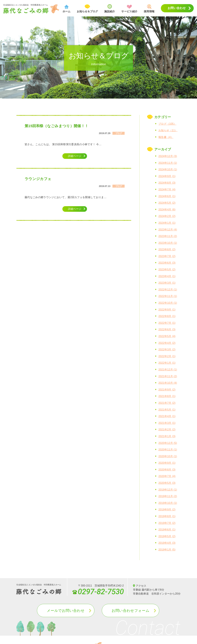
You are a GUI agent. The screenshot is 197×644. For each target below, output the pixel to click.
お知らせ (168, 130)
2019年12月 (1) (168, 490)
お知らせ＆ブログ (87, 9)
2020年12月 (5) (168, 443)
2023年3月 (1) (167, 283)
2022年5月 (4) (167, 336)
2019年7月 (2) (167, 523)
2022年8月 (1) (167, 316)
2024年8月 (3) (167, 183)
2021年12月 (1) (168, 370)
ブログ (167, 124)
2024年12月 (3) (168, 156)
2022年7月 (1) (167, 323)
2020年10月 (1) (168, 456)
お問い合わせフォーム (131, 611)
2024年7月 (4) (167, 190)
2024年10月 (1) (168, 169)
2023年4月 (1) (167, 276)
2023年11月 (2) (168, 236)
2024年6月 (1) (167, 196)
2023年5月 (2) (167, 270)
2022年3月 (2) (167, 350)
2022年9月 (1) (167, 310)
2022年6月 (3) (167, 329)
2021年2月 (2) (167, 430)
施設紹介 (110, 8)
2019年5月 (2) (167, 536)
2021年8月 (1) (167, 396)
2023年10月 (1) (168, 243)
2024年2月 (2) (167, 216)
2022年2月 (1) (167, 356)
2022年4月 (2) (167, 343)
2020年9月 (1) (167, 463)
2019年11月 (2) (168, 496)
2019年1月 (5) (167, 550)
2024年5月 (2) (167, 203)
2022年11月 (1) (168, 296)
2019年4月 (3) (167, 543)
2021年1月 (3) (167, 436)
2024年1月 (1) (167, 223)
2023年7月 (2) (167, 256)
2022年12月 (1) (168, 290)
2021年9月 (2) (167, 390)
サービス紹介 (129, 9)
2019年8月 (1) (167, 516)
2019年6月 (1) (167, 530)
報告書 (166, 137)
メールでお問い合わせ (66, 611)
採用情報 (149, 9)
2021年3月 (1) (167, 423)
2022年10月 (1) (168, 303)
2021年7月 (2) (167, 403)
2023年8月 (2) (167, 249)
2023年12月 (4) (168, 230)
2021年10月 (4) (168, 383)
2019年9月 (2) (167, 510)
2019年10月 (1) (168, 503)
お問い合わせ (177, 8)
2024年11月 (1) (168, 163)
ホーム (67, 9)
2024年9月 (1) (167, 176)
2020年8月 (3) (167, 470)
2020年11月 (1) (168, 450)
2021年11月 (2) (168, 376)
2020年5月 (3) (167, 483)
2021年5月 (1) (167, 410)
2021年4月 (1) (167, 416)
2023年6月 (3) (167, 263)
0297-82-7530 (98, 591)
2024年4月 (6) (167, 210)
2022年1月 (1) (167, 363)
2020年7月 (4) (167, 476)
